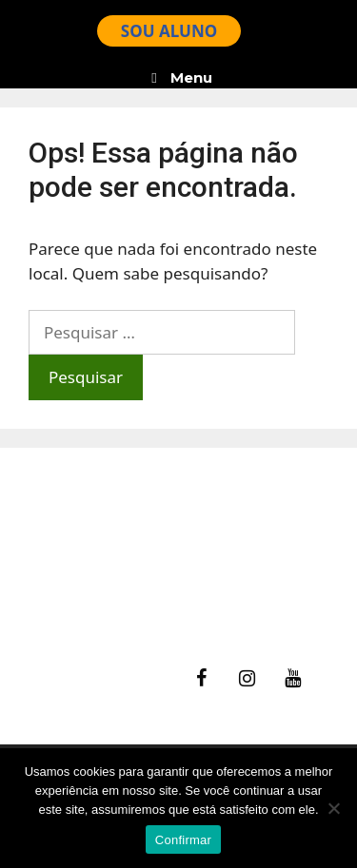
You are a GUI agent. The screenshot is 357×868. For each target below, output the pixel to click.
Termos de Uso (95, 584)
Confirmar (183, 840)
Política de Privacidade (123, 608)
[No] (333, 808)
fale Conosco (87, 536)
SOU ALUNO (169, 31)
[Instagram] (247, 679)
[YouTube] (292, 679)
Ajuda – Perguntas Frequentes (152, 559)
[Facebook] (201, 679)
